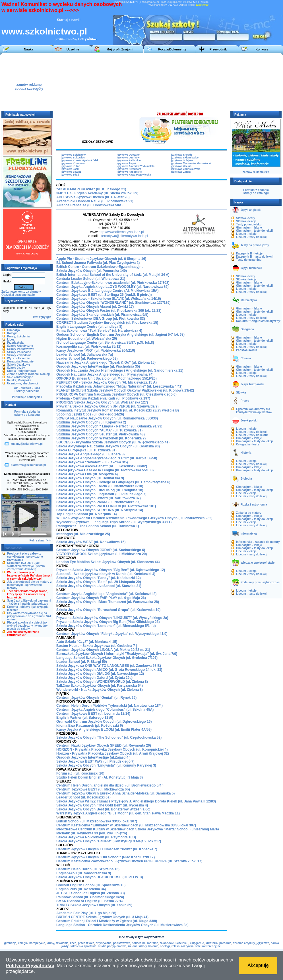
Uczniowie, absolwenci (22, 383)
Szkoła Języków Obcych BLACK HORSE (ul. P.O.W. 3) (100, 877)
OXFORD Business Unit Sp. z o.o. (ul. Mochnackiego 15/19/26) (107, 378)
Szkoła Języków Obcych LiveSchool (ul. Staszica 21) (99, 586)
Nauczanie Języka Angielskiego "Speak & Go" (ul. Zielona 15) (106, 362)
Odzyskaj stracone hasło (18, 295)
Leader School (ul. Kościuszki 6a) (83, 797)
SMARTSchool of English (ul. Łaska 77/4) (89, 901)
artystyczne (104, 943)
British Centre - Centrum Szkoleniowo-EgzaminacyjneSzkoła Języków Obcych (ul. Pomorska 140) (100, 269)
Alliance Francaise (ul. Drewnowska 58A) (89, 205)
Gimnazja (13, 330)
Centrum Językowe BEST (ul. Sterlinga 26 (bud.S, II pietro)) (104, 295)
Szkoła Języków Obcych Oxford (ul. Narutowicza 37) (99, 498)
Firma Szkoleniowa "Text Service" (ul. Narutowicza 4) (99, 331)
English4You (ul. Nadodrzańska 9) (84, 873)
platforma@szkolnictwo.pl (28, 465)
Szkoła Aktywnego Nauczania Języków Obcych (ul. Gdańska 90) (108, 446)
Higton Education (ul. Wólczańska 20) (87, 339)
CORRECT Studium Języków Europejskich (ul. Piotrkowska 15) (107, 323)
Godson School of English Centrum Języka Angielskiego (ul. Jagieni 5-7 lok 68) (120, 335)
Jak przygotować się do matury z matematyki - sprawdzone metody (29, 585)
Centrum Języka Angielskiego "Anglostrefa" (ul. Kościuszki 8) (106, 594)
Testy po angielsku (249, 224)
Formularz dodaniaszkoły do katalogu (27, 413)
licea (73, 943)
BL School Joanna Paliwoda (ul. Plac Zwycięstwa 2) (98, 263)
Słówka (241, 393)
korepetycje (37, 943)
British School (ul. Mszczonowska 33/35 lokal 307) (97, 821)
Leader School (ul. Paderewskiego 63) (87, 358)
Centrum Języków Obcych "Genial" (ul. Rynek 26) (96, 698)
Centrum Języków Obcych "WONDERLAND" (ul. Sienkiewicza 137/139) (113, 303)
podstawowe (121, 943)
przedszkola (86, 943)
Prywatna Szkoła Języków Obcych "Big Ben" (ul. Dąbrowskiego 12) (111, 570)
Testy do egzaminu (249, 260)
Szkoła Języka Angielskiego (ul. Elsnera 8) (90, 454)
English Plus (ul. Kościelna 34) (81, 889)
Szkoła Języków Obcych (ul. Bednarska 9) (90, 478)
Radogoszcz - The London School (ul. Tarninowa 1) (98, 526)
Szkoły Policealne (19, 352)
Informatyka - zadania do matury (258, 542)
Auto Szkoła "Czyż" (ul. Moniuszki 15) (87, 642)
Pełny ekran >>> (40, 540)
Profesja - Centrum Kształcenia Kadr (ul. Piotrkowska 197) (103, 398)
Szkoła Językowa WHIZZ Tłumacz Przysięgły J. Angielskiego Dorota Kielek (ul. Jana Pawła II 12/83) (136, 801)
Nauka (29, 49)
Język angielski (251, 210)
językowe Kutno (71, 166)
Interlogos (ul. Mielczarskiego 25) (83, 534)
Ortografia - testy (248, 444)
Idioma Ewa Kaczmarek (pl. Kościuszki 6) (90, 726)
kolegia (23, 943)
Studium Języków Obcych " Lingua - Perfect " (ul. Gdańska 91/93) (109, 426)
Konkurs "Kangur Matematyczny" (259, 321)
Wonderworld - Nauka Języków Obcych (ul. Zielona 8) (100, 690)
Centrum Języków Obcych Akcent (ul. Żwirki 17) (95, 307)
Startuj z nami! (69, 20)
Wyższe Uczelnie (18, 358)
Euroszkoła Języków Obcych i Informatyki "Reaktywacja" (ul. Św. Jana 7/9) (117, 654)
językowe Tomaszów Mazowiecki (191, 163)
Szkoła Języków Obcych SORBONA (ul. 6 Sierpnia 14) (100, 510)
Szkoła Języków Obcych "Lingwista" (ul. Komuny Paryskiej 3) (106, 765)
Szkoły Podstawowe (21, 349)
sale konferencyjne (208, 946)
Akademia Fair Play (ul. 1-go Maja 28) (86, 913)
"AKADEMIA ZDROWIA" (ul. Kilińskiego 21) (91, 189)
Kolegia (12, 333)
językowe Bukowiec (73, 158)
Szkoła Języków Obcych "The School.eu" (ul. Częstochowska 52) (109, 737)
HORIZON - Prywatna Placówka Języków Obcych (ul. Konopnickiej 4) (112, 749)
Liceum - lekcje (246, 234)
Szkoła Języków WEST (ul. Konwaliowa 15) (91, 542)
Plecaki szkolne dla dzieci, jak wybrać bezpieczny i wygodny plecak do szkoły (27, 626)
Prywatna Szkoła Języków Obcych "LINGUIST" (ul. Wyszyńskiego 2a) (112, 618)
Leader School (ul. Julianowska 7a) (85, 354)
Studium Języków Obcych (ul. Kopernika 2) (91, 422)
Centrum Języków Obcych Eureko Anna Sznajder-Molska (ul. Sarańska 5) (115, 793)
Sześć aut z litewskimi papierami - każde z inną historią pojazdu (29, 602)
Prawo (245, 401)
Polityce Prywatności (30, 966)
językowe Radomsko (129, 172)
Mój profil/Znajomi (120, 49)
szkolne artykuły (244, 943)
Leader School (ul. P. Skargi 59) (82, 662)
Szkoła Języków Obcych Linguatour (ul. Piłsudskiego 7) (101, 494)
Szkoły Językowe (19, 365)
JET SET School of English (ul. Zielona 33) (91, 893)
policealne (139, 943)
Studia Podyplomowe (21, 371)
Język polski (249, 420)
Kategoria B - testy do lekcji (255, 257)
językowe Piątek (127, 163)
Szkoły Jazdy (16, 368)
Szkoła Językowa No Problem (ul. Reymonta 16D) (96, 837)
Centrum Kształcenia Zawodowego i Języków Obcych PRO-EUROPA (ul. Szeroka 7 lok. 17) (129, 861)
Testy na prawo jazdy (255, 245)
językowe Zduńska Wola (186, 169)
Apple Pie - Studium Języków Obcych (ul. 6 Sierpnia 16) (101, 259)
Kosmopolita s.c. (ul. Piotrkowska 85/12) (89, 347)
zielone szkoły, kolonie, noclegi (149, 946)
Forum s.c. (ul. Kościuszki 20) (80, 773)
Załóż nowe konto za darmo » (21, 292)
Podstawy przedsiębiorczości (261, 582)
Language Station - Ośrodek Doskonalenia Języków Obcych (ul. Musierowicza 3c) (122, 925)
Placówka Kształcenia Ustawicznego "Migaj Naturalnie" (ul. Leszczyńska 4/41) (119, 386)
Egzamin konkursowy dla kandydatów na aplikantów (254, 411)
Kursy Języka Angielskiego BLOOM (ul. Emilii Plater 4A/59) (104, 730)
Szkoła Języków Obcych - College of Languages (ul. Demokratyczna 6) (113, 482)
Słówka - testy (246, 218)
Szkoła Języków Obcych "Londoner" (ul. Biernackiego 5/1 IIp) (106, 626)
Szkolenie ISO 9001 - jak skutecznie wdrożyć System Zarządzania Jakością (26, 566)
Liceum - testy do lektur (252, 435)
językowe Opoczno (128, 155)
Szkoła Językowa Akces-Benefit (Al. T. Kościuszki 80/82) (102, 466)
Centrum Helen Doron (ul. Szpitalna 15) (88, 869)
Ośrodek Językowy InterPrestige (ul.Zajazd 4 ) (93, 757)
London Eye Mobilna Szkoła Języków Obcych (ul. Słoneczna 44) (108, 562)
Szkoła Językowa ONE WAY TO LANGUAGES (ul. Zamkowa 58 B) (109, 666)
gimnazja (10, 943)
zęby (42, 317)
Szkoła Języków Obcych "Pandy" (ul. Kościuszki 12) (99, 578)
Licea (11, 340)
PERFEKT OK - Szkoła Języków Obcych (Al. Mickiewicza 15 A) (107, 382)
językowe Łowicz (71, 172)
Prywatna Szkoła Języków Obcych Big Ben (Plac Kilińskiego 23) (108, 622)
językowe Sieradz (182, 155)
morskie (152, 943)
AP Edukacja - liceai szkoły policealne (27, 390)
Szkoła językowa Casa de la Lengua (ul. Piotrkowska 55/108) (105, 470)
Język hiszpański (252, 384)
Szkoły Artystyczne (20, 346)
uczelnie (181, 943)
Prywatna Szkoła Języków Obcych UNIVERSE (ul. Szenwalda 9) (107, 406)
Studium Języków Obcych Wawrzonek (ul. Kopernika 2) (101, 438)
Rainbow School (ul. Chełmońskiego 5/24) (90, 897)
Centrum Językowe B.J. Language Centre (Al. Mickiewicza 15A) (107, 291)
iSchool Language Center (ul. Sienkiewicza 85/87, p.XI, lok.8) (105, 343)
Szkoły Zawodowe (19, 355)
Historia (246, 453)
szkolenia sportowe (83, 946)
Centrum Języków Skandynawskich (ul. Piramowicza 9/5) (102, 315)
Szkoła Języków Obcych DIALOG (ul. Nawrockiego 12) (100, 674)
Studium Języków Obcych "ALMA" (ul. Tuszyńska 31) (99, 430)
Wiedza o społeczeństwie (258, 563)
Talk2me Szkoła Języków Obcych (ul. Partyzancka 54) (100, 686)
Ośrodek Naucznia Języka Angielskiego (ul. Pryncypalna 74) (105, 374)
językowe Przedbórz (129, 169)
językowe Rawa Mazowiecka (134, 175)
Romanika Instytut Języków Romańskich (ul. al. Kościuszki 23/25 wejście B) (118, 410)
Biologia (246, 479)
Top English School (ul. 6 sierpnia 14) (86, 514)
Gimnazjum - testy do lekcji (254, 231)
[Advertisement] (157, 82)
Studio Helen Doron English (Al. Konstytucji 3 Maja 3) (100, 777)
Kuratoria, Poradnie (20, 361)
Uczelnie (73, 49)
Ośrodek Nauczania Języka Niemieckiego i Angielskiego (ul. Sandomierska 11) (120, 370)
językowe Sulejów (182, 160)
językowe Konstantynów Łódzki (80, 160)
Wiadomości (14, 548)
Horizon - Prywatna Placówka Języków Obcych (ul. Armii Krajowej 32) (113, 753)
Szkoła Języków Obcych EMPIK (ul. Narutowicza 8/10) (100, 486)
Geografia (247, 329)
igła (49, 317)
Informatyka (249, 534)
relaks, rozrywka (183, 946)
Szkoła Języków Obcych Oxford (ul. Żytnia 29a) (94, 678)
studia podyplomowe (112, 946)
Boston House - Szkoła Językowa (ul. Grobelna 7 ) (97, 646)
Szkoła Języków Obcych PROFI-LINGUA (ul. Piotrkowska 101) (106, 506)
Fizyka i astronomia (254, 505)
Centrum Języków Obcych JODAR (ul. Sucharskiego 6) (101, 550)
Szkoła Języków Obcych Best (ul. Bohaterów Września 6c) (103, 809)
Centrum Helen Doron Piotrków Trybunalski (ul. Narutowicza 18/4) (110, 706)
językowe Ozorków (128, 158)
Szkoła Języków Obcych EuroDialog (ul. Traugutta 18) (100, 490)
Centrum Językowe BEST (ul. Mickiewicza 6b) (93, 789)
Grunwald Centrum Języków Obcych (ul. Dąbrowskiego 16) (104, 722)
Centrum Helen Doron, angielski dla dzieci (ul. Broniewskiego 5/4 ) (110, 785)
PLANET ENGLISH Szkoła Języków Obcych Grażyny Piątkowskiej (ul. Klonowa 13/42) (125, 390)
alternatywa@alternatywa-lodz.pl (123, 236)
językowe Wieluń (181, 166)
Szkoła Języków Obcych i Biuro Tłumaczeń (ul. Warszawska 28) (108, 602)
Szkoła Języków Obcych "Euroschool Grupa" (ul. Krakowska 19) (108, 610)
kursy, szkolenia (58, 943)
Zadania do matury (249, 513)
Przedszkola (15, 343)
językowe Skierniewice (185, 158)
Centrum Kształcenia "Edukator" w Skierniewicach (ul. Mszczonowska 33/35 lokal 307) (126, 825)
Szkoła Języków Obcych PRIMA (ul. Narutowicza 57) (98, 502)
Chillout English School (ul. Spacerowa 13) (91, 885)
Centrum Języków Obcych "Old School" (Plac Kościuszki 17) (106, 857)
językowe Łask (70, 169)
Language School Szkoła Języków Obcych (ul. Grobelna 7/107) (107, 658)
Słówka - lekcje (246, 221)
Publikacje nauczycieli (27, 397)
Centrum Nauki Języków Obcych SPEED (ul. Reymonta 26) (104, 745)
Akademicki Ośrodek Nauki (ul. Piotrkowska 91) (95, 201)
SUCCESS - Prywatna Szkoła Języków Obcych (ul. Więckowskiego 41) (113, 442)
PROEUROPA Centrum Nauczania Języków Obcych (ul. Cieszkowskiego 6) (116, 394)
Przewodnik (218, 49)
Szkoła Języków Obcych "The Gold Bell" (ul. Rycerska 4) (102, 805)
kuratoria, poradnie (219, 943)
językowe (263, 943)
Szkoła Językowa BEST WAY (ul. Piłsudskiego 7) (95, 761)
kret (36, 317)
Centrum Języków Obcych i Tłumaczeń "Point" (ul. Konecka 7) (107, 849)
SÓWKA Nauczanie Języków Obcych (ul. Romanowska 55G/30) (107, 418)
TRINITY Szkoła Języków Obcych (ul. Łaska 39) (94, 905)
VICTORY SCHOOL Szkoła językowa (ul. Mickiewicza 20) (102, 554)
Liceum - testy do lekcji (252, 237)
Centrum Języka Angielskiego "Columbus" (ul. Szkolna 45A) (105, 710)
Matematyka (249, 300)
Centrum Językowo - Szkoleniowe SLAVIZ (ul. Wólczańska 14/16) (109, 299)
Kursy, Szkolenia (18, 336)
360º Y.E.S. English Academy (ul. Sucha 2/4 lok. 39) (97, 193)
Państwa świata (247, 350)
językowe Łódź (70, 175)
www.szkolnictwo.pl (44, 31)
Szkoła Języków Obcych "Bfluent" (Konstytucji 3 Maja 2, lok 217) (109, 841)
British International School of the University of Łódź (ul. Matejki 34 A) (113, 275)
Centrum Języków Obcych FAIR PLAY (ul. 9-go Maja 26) (101, 598)
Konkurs (262, 49)
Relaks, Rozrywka (19, 380)
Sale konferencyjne (20, 377)
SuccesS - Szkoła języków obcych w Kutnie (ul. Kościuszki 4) (106, 574)
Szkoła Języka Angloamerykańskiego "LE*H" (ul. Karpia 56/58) (107, 458)
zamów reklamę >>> (256, 172)
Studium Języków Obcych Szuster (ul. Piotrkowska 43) (101, 434)
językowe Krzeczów (73, 163)
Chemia (246, 358)
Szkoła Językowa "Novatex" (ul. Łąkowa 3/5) (92, 462)
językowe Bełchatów (73, 155)
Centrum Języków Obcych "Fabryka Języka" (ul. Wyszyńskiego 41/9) (112, 634)
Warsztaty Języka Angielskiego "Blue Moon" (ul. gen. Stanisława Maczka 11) (118, 813)
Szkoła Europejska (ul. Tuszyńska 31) (86, 450)
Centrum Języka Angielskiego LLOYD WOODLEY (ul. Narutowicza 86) (112, 287)
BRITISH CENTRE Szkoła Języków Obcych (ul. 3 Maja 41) (102, 917)
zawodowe (167, 943)
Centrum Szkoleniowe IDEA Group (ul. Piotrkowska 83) (101, 319)
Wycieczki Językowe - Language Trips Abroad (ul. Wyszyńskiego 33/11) (114, 522)
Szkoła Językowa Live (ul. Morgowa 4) (87, 474)
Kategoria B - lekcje (249, 253)
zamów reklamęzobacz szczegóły (29, 85)
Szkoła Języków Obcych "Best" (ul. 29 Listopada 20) (99, 582)
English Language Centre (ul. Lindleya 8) (89, 327)
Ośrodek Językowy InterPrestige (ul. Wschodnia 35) (98, 366)
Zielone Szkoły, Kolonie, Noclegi (29, 374)
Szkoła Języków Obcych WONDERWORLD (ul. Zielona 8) (102, 682)
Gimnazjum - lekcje (249, 228)
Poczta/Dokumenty (172, 49)
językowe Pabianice (129, 160)
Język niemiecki (251, 268)
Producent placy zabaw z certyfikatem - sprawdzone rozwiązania (25, 557)
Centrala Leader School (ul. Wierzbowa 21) (91, 279)
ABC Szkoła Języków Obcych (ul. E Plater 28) (93, 197)
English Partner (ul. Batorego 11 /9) (85, 718)
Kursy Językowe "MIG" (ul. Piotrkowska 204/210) (96, 351)
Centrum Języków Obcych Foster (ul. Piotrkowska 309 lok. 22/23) (109, 311)
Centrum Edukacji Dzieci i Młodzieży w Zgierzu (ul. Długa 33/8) (107, 921)
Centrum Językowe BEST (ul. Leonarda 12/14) (93, 714)
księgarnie (197, 943)
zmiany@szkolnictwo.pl (27, 444)
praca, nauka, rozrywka (74, 39)
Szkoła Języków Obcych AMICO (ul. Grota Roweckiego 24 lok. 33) (109, 670)
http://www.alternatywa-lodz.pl (121, 232)
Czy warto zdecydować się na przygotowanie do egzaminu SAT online (29, 616)
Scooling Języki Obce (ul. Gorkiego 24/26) (90, 414)
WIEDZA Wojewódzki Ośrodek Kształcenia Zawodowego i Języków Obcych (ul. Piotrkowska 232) (134, 518)
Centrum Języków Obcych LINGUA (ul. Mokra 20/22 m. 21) (103, 650)
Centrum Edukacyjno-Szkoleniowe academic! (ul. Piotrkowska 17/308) (113, 283)
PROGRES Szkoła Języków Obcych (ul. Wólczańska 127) (102, 402)
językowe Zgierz (181, 172)
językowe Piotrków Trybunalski (136, 166)
